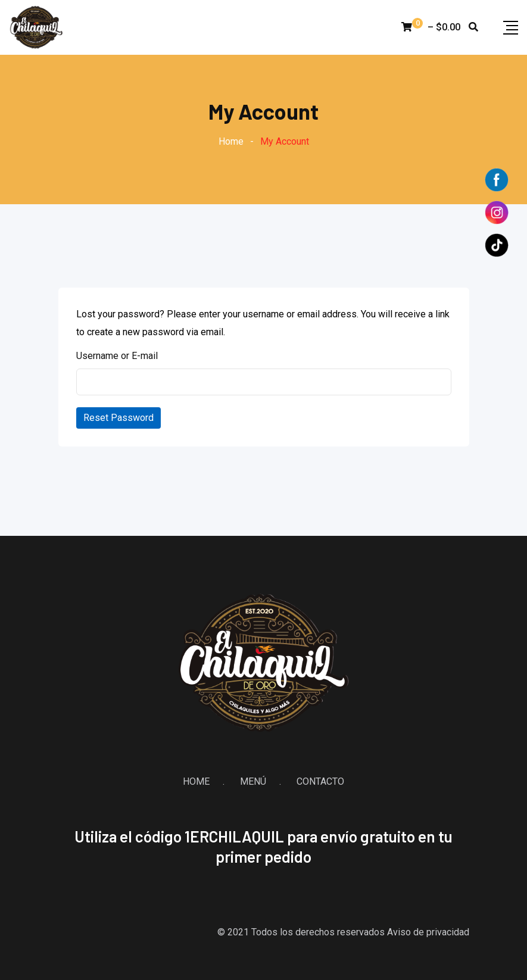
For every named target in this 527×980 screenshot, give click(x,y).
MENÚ (253, 781)
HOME (196, 781)
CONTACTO (320, 781)
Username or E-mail (117, 356)
